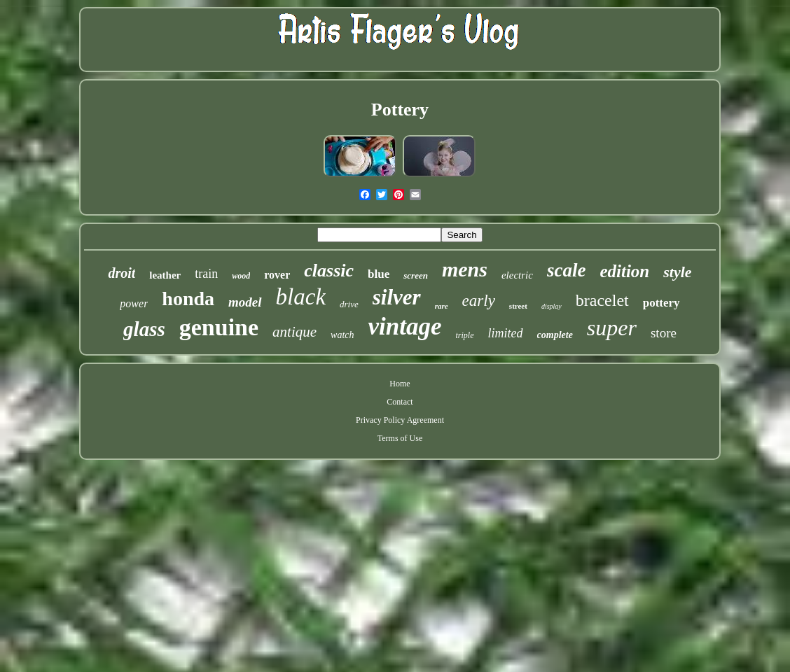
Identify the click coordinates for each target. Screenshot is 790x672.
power (134, 303)
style (677, 272)
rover (277, 275)
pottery (661, 303)
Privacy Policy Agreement (400, 420)
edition (624, 271)
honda (188, 299)
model (245, 302)
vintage (405, 327)
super (612, 328)
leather (165, 275)
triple (465, 335)
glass (144, 329)
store (664, 333)
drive (349, 304)
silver (397, 297)
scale (566, 270)
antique (294, 332)
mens (465, 269)
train (206, 274)
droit (122, 273)
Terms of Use (400, 438)
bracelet (602, 300)
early (479, 301)
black (301, 297)
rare (442, 306)
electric (517, 275)
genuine (219, 327)
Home (400, 384)
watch (342, 335)
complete (555, 335)
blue (379, 274)
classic (329, 271)
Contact (400, 402)
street (518, 306)
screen (416, 275)
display (552, 306)
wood (241, 276)
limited (506, 333)
